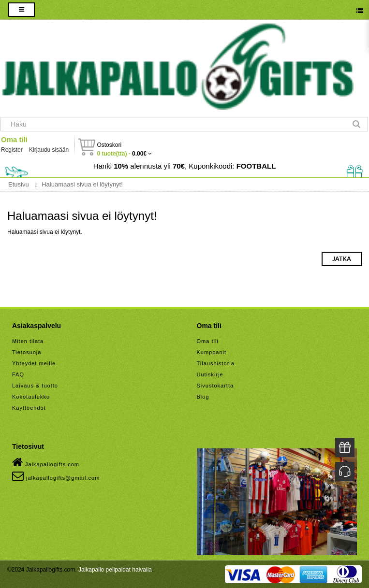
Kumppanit (212, 352)
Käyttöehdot (29, 408)
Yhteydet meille (34, 363)
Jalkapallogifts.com (46, 462)
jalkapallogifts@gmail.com (56, 476)
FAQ (18, 374)
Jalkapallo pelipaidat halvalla (115, 570)
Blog (203, 397)
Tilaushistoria (216, 363)
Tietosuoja (27, 352)
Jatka (342, 259)
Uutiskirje (210, 374)
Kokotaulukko (31, 397)
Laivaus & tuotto (35, 386)
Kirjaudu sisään (49, 150)
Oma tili (14, 139)
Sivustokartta (215, 386)
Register (12, 150)
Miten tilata (28, 341)
